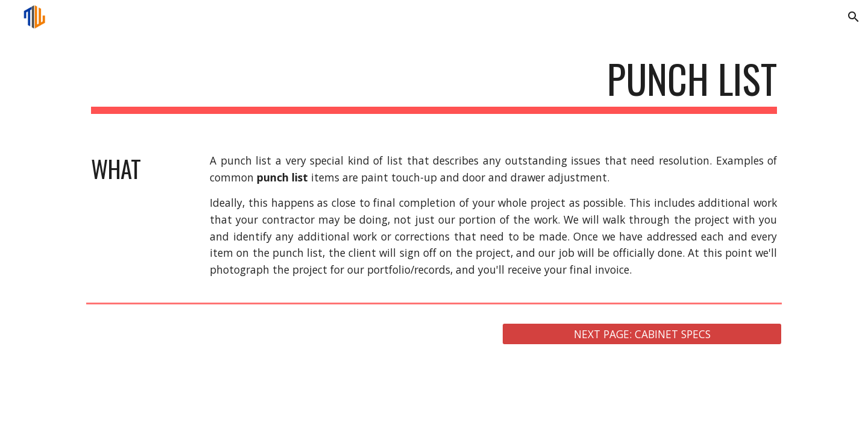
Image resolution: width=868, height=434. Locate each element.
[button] (854, 17)
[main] (434, 85)
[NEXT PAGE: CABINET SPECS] (642, 334)
